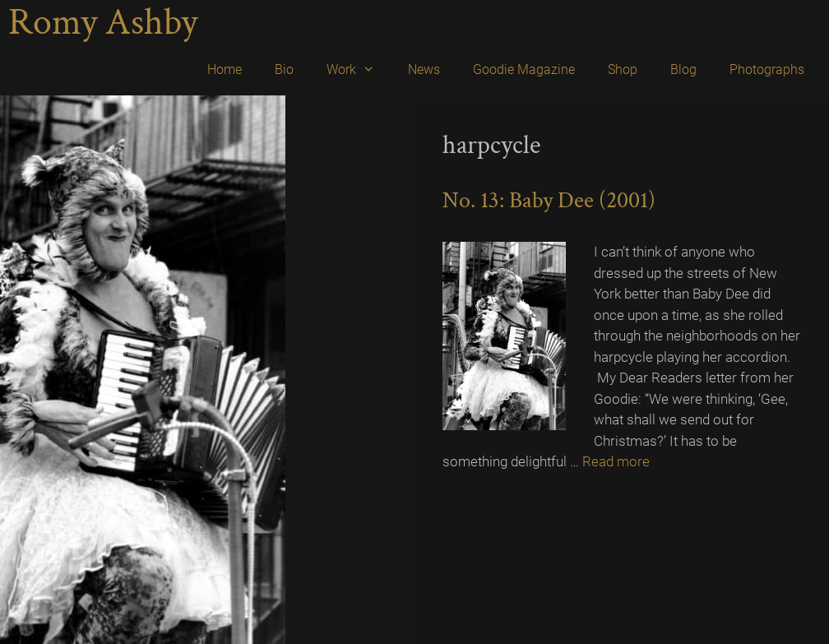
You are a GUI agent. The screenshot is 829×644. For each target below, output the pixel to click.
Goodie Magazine (524, 69)
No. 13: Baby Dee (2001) (549, 200)
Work (359, 70)
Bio (284, 69)
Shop (623, 69)
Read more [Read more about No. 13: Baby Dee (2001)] (616, 461)
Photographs (767, 69)
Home (225, 69)
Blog (683, 69)
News (424, 69)
